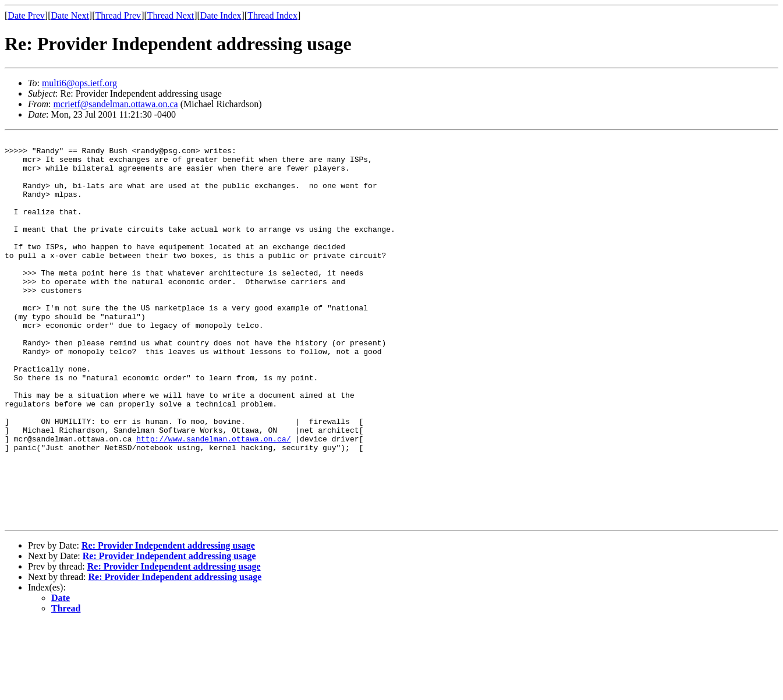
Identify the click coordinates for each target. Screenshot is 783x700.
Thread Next (171, 15)
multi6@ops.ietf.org (79, 83)
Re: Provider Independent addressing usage (168, 622)
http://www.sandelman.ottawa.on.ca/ (213, 500)
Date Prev (26, 15)
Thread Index (272, 15)
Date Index (221, 15)
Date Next (70, 15)
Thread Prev (118, 15)
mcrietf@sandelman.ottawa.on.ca (115, 104)
